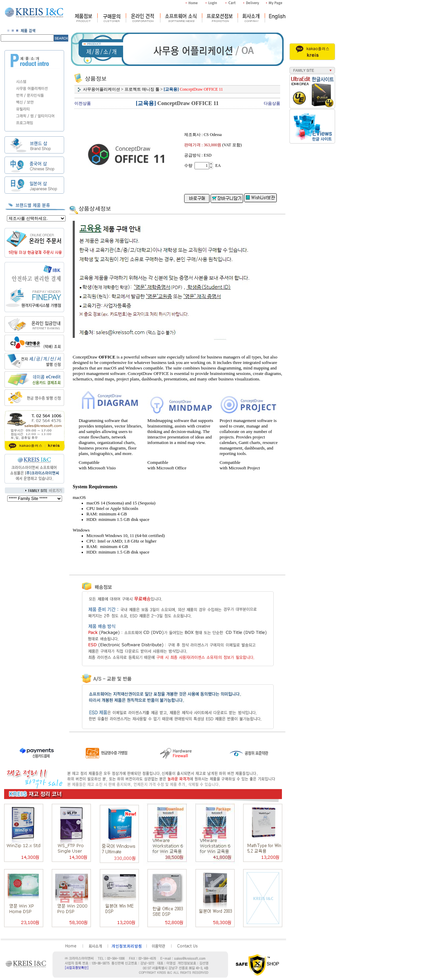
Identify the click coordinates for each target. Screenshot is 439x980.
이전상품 (83, 103)
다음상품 (272, 103)
